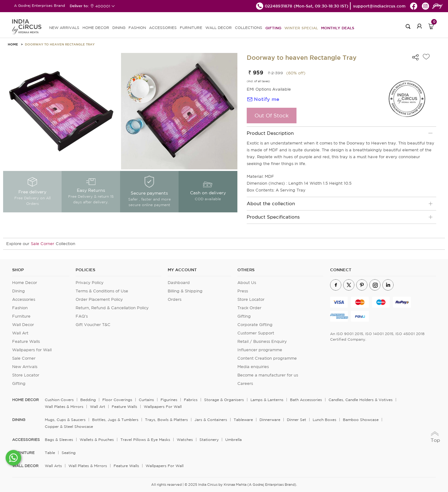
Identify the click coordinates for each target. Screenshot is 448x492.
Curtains (146, 400)
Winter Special (301, 28)
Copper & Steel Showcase (69, 426)
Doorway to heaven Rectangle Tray (60, 44)
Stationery (209, 440)
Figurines (169, 400)
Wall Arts (53, 466)
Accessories (24, 299)
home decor (26, 400)
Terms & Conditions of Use (102, 291)
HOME (13, 44)
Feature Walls (26, 341)
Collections (249, 28)
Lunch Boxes (324, 420)
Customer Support (256, 333)
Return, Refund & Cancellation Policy (112, 308)
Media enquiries (253, 367)
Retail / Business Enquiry (262, 341)
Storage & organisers (224, 400)
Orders (175, 299)
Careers (245, 383)
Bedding (88, 400)
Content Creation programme (267, 358)
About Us (247, 283)
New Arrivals (25, 367)
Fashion (20, 308)
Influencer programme (260, 350)
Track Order (249, 308)
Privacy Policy (90, 283)
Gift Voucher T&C (93, 325)
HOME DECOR (96, 28)
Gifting (273, 28)
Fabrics (191, 400)
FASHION (137, 28)
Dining (19, 291)
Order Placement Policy (99, 299)
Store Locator (26, 375)
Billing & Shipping (185, 291)
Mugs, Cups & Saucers (65, 420)
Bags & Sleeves (59, 440)
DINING (119, 28)
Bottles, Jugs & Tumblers (115, 420)
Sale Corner (42, 244)
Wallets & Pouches (97, 440)
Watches (185, 440)
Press (243, 291)
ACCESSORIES (163, 28)
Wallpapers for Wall (32, 350)
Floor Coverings (117, 400)
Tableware (243, 420)
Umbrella (233, 440)
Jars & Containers (211, 420)
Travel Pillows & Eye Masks (145, 440)
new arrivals (64, 28)
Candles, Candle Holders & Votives (361, 400)
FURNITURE (191, 28)
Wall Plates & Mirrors (64, 407)
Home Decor (25, 283)
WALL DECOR (219, 28)
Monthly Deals (338, 28)
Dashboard (179, 283)
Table (50, 453)
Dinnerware (270, 420)
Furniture (21, 316)
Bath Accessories (306, 400)
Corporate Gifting (255, 325)
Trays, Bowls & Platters (166, 420)
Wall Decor (23, 325)
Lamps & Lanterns (267, 400)
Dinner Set (296, 420)
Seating (69, 453)
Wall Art (20, 333)
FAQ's (82, 316)
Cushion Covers (59, 400)
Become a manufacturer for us (268, 375)
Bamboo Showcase (361, 420)
